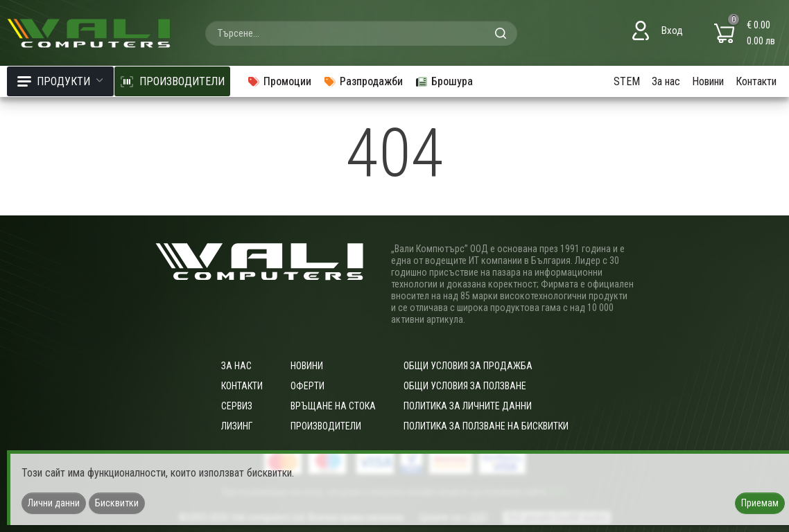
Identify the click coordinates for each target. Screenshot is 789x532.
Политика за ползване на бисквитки (486, 426)
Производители (326, 426)
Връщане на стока (333, 406)
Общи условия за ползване (465, 386)
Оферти (307, 386)
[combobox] (361, 33)
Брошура (444, 81)
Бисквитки (117, 503)
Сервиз (237, 406)
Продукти (60, 81)
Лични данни (54, 503)
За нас (666, 81)
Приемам (760, 503)
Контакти (756, 81)
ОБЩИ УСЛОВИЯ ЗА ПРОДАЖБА (468, 366)
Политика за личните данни (468, 406)
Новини (708, 81)
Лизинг (237, 426)
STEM (627, 81)
